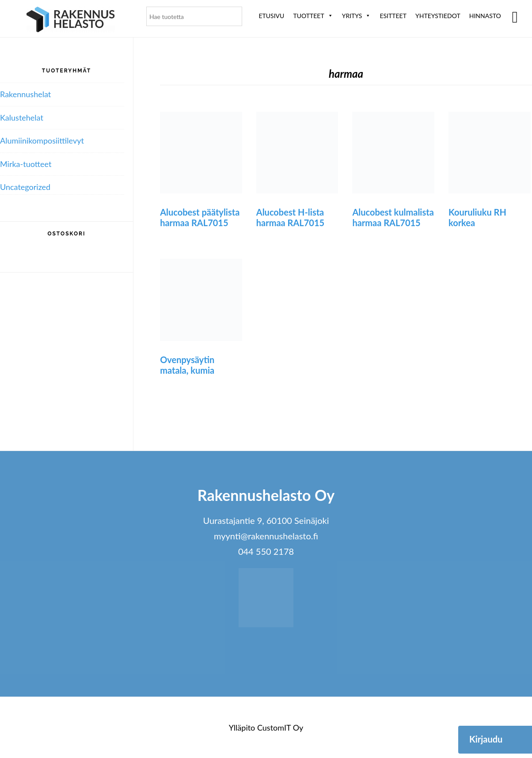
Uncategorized (25, 187)
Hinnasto (485, 16)
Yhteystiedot (438, 16)
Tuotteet (313, 16)
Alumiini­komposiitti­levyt (42, 140)
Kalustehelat (22, 117)
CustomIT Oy (280, 728)
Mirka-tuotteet (26, 164)
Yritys (357, 16)
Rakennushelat (25, 94)
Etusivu (271, 16)
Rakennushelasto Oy (71, 21)
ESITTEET (393, 16)
